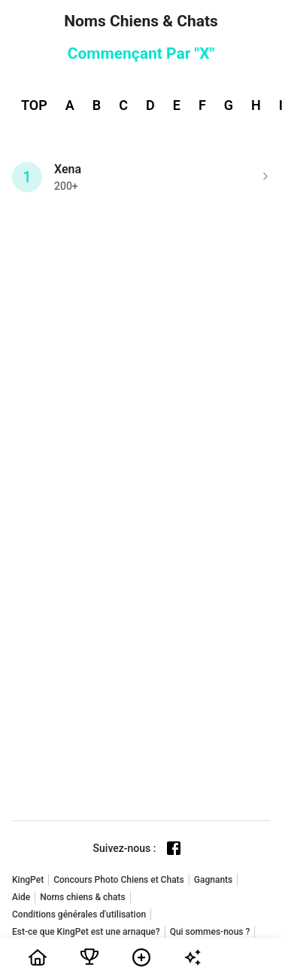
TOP (34, 105)
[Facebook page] (174, 848)
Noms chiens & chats (82, 897)
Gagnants (213, 880)
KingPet (28, 880)
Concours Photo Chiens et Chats (119, 880)
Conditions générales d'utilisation (79, 914)
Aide (21, 897)
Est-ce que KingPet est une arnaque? (86, 932)
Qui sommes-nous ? (210, 932)
